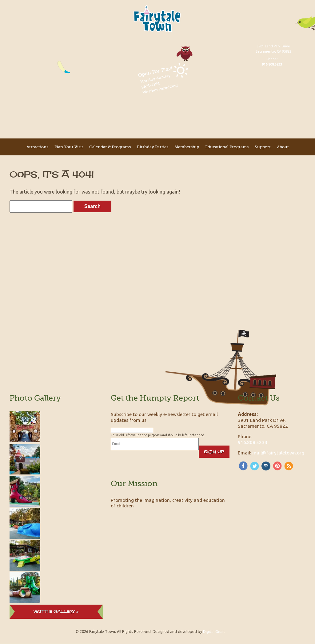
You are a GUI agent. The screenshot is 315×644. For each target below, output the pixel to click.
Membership (187, 147)
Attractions (37, 147)
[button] (82, 639)
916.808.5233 (253, 442)
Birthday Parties (153, 147)
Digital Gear (213, 631)
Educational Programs (227, 147)
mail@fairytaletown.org (278, 453)
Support (263, 147)
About (283, 147)
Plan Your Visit (69, 147)
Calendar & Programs (110, 147)
